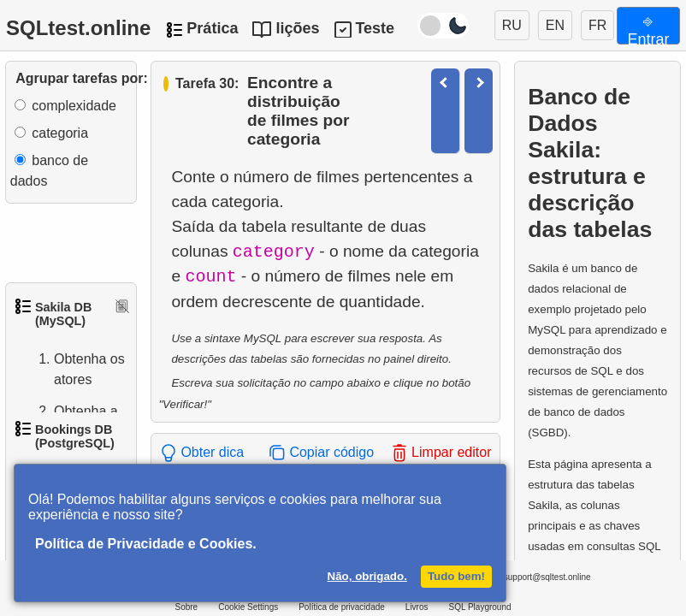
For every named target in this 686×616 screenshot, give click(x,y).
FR (597, 25)
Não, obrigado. (367, 576)
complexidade (74, 106)
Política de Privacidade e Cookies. (146, 544)
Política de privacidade (342, 607)
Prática (212, 28)
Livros (417, 607)
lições (297, 28)
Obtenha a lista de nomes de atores (69, 442)
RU (512, 25)
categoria (60, 133)
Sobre (186, 607)
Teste (375, 28)
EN (555, 25)
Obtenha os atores (72, 370)
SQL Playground (480, 607)
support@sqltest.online (536, 580)
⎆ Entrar (648, 28)
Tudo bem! (456, 576)
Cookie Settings (248, 607)
